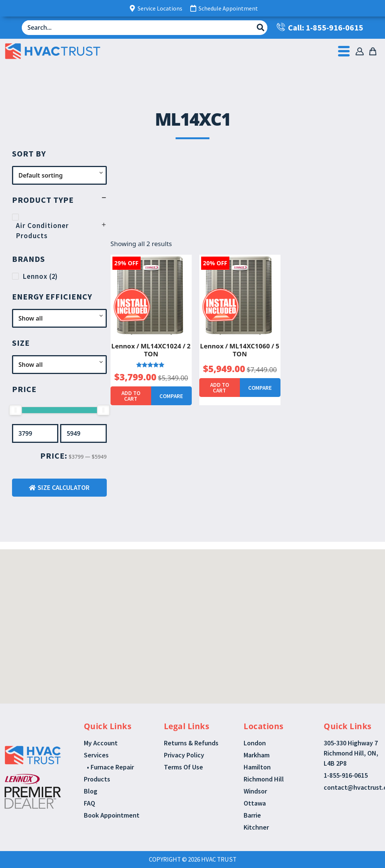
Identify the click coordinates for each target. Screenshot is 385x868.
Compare (171, 396)
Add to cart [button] (131, 396)
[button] (184, 598)
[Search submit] (261, 27)
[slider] (15, 410)
